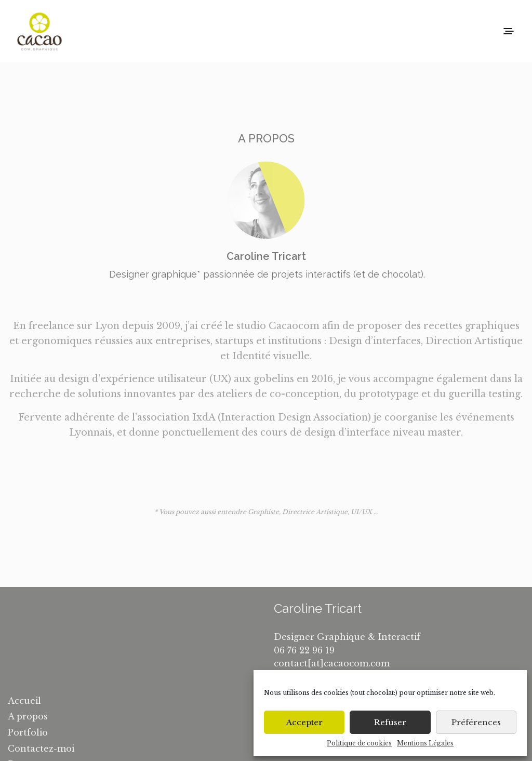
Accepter (304, 722)
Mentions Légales (425, 743)
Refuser (390, 722)
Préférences (476, 722)
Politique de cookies (359, 743)
